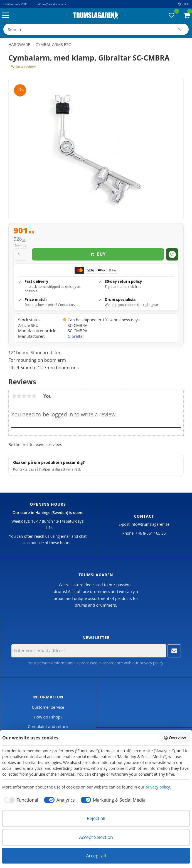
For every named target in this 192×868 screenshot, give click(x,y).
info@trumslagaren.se (150, 524)
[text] (96, 231)
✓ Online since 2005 (15, 4)
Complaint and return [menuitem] (48, 726)
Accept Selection (96, 837)
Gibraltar (76, 336)
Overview (175, 738)
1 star (14, 396)
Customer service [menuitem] (48, 707)
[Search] (179, 29)
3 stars (24, 396)
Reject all (96, 818)
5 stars (34, 396)
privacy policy (151, 663)
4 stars (29, 396)
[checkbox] (20, 800)
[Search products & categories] (96, 29)
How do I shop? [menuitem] (48, 717)
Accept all (96, 856)
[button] (7, 15)
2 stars (19, 396)
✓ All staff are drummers (51, 4)
